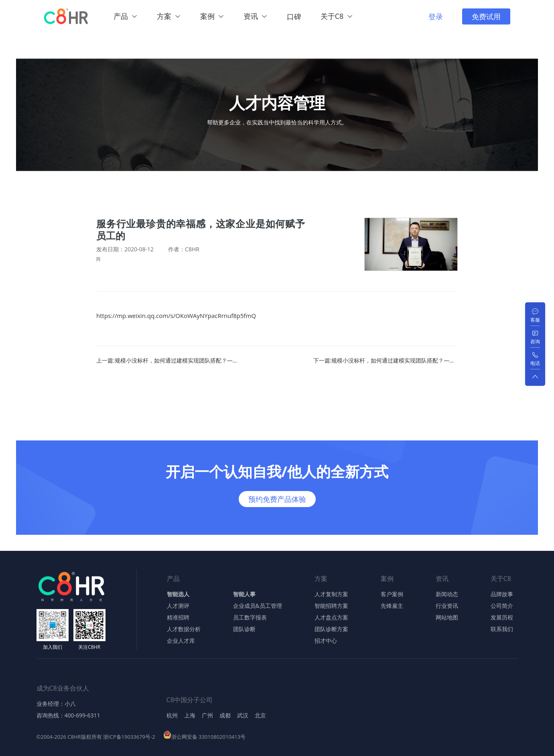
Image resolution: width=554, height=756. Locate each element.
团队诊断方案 (331, 629)
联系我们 (502, 629)
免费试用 (486, 16)
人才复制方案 (331, 594)
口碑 (294, 16)
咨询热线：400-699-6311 (68, 715)
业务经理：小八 (56, 704)
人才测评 (178, 606)
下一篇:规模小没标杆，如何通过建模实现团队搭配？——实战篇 (386, 361)
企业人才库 (181, 641)
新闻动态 (447, 594)
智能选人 (178, 594)
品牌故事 (502, 594)
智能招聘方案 (331, 606)
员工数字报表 (250, 617)
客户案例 (392, 594)
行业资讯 (447, 606)
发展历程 (502, 617)
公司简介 (502, 606)
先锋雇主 (392, 606)
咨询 (535, 341)
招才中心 (326, 641)
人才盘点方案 (331, 617)
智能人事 (244, 594)
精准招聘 (178, 617)
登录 (436, 16)
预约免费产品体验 (277, 499)
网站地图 (447, 617)
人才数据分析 (184, 629)
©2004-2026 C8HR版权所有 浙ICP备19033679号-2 (96, 737)
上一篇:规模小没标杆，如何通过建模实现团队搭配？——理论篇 (168, 361)
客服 (535, 320)
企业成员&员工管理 (258, 606)
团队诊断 (244, 629)
